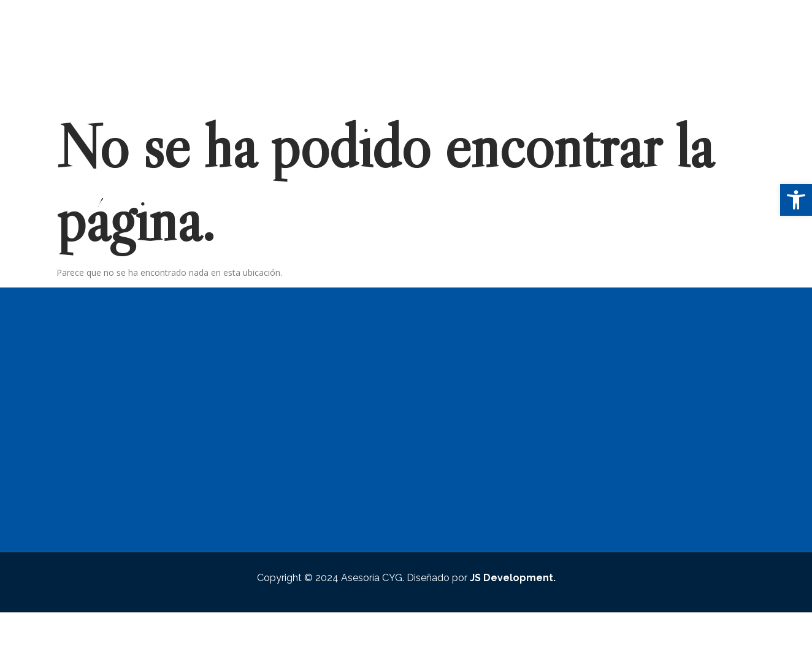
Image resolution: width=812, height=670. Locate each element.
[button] (796, 200)
